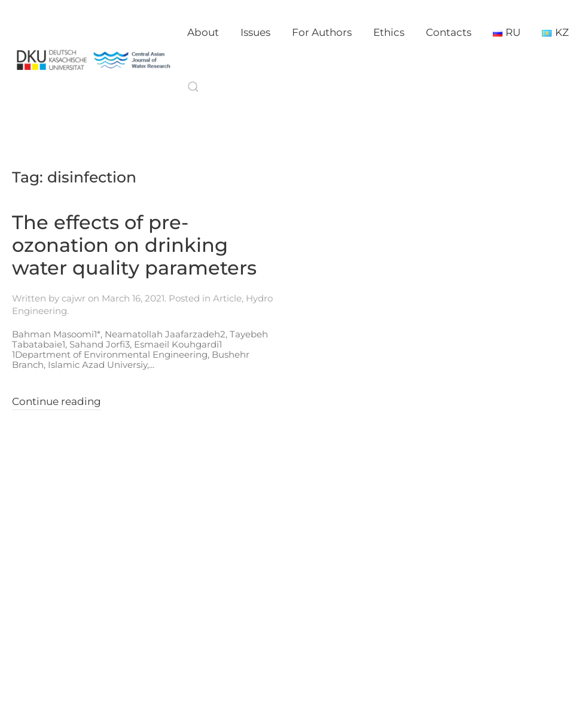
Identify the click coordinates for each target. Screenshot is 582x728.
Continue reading (57, 401)
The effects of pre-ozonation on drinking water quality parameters (134, 245)
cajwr (74, 298)
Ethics (389, 32)
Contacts (449, 32)
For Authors (322, 32)
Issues (255, 32)
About (203, 32)
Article (227, 298)
